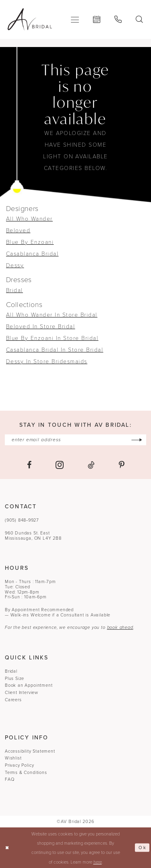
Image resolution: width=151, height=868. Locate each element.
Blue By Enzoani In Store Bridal (52, 338)
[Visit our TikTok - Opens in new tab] (91, 465)
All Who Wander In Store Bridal (52, 314)
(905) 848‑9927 (22, 520)
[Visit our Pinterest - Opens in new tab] (122, 465)
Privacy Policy (19, 765)
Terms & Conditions (26, 772)
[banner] (30, 19)
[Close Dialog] (7, 848)
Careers (13, 700)
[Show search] (140, 19)
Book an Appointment (29, 686)
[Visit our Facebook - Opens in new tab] (29, 465)
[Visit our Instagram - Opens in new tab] (60, 465)
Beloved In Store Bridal (40, 326)
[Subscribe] (137, 440)
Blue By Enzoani (30, 242)
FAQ (9, 779)
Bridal (14, 290)
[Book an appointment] (97, 19)
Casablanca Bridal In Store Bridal (55, 349)
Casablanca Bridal (32, 253)
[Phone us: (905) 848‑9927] (118, 19)
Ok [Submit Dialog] (142, 848)
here (98, 862)
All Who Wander (29, 218)
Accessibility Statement (30, 751)
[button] (75, 19)
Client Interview (22, 692)
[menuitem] (75, 19)
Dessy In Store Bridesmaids (47, 361)
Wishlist (13, 758)
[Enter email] (76, 440)
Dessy (15, 265)
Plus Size (14, 678)
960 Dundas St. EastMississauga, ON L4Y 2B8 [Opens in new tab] (33, 535)
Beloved (18, 230)
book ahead (120, 628)
